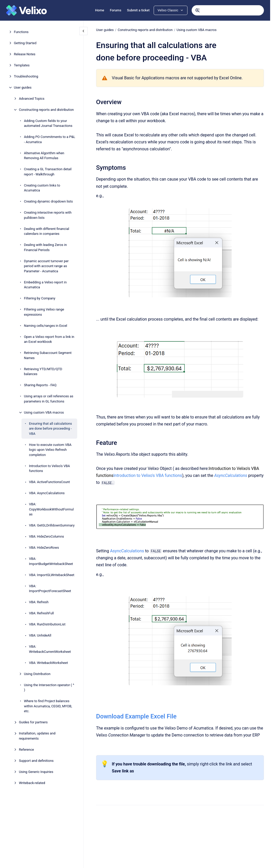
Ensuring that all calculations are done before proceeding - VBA (50, 429)
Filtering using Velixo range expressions (44, 312)
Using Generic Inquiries (36, 772)
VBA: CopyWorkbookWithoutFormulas (51, 509)
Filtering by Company (40, 298)
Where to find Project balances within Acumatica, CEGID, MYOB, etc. (48, 706)
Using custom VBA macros (44, 412)
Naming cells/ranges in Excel (46, 326)
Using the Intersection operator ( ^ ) (49, 688)
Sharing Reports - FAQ (40, 385)
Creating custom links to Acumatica (42, 188)
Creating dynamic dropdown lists (48, 201)
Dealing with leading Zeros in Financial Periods (45, 247)
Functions (21, 32)
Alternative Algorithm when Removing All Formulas (44, 156)
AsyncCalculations (127, 551)
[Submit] (198, 10)
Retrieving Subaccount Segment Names (48, 355)
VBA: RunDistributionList (47, 624)
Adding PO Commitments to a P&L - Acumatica (50, 139)
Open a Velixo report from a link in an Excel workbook (49, 339)
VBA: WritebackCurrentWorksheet (50, 649)
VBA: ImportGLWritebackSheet (52, 575)
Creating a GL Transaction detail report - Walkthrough (48, 172)
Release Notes (25, 54)
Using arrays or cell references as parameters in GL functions (49, 399)
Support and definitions (36, 761)
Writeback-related (32, 783)
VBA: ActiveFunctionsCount (49, 482)
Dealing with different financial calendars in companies (47, 231)
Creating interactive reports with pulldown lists (48, 215)
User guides (23, 87)
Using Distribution (37, 674)
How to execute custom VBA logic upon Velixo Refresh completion (50, 450)
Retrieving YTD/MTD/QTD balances (43, 372)
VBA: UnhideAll (40, 635)
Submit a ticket (138, 10)
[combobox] (228, 10)
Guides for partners (33, 722)
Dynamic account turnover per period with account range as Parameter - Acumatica (46, 266)
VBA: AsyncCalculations (47, 493)
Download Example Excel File (136, 716)
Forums (115, 10)
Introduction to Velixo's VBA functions (49, 468)
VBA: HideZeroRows (44, 548)
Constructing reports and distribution (46, 110)
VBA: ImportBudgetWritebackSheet (51, 561)
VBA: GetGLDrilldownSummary (52, 525)
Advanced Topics (32, 99)
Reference (26, 750)
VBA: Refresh (39, 602)
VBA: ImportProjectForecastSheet (50, 589)
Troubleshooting (26, 76)
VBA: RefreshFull (41, 613)
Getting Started (25, 43)
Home (100, 10)
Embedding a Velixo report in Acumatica (45, 285)
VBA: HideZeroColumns (46, 536)
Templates (22, 65)
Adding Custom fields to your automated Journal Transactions (48, 123)
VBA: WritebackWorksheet (48, 663)
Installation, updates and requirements (37, 736)
